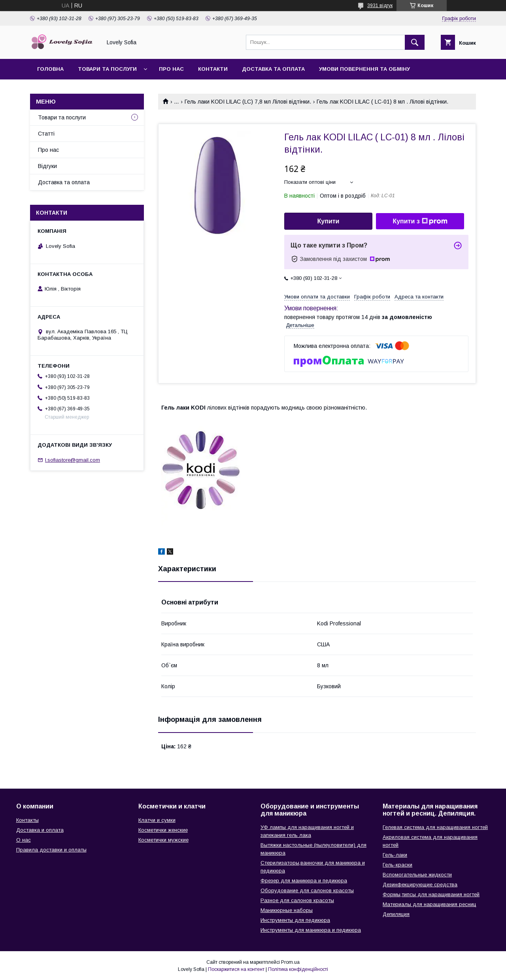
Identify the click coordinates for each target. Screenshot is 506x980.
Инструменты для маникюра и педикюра (311, 930)
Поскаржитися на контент (236, 969)
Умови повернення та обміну (364, 69)
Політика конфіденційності (298, 969)
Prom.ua (290, 962)
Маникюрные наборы (287, 910)
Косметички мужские (163, 840)
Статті (46, 134)
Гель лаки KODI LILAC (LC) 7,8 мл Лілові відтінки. (248, 102)
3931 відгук (380, 6)
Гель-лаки (395, 855)
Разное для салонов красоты (297, 900)
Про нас (171, 69)
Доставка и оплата (40, 830)
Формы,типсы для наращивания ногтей (431, 894)
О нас (24, 840)
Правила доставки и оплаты (51, 850)
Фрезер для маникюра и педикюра (304, 881)
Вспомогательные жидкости (417, 875)
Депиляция (396, 914)
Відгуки (47, 166)
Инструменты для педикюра (295, 920)
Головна (50, 69)
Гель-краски (397, 865)
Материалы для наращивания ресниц (430, 904)
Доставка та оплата (273, 69)
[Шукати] (415, 42)
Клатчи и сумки (157, 820)
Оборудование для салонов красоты (307, 890)
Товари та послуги (107, 69)
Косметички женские (163, 830)
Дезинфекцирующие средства (420, 885)
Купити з (420, 221)
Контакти (213, 69)
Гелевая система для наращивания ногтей (435, 827)
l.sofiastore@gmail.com (73, 460)
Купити (329, 221)
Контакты (27, 820)
